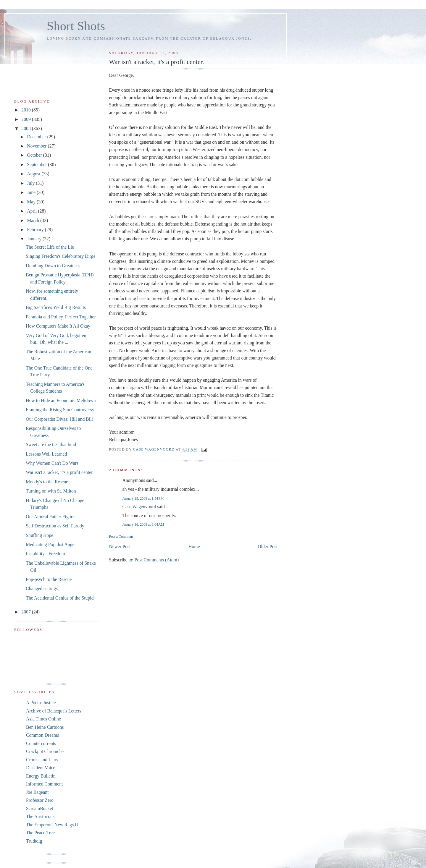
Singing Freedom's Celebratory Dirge (60, 256)
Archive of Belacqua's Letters (54, 711)
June (32, 192)
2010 (26, 110)
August (34, 174)
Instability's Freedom (45, 554)
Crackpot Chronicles (45, 751)
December (37, 137)
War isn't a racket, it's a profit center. (60, 472)
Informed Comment (44, 784)
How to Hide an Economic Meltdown (61, 400)
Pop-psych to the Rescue (49, 579)
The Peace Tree (40, 833)
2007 (26, 612)
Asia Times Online (43, 719)
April (32, 211)
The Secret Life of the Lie (50, 247)
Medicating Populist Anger (51, 544)
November (37, 146)
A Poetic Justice (41, 703)
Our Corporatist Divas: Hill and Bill (59, 419)
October (35, 155)
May (32, 202)
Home (194, 546)
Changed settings (42, 588)
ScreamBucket (40, 808)
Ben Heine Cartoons (45, 727)
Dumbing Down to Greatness (53, 266)
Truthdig (34, 841)
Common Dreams (42, 735)
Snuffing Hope (39, 535)
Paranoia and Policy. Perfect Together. (61, 317)
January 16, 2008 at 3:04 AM (143, 524)
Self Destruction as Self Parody (55, 526)
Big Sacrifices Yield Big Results (56, 307)
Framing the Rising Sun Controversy (60, 410)
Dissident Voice (41, 768)
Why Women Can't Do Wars (52, 463)
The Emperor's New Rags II (52, 825)
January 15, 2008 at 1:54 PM (143, 498)
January (35, 239)
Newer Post (120, 546)
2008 (26, 128)
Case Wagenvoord (139, 507)
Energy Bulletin (41, 776)
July (31, 183)
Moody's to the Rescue (47, 482)
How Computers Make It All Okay (58, 326)
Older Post (268, 546)
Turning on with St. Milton (51, 491)
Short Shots (76, 26)
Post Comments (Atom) (157, 560)
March (34, 220)
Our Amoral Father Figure (50, 517)
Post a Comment (121, 537)
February (36, 230)
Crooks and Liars (42, 760)
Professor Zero (40, 800)
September (37, 165)
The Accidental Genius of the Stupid (60, 598)
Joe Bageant (37, 792)
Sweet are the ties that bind (51, 444)
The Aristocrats (40, 816)
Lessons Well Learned (46, 454)
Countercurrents (41, 743)
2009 (26, 119)
